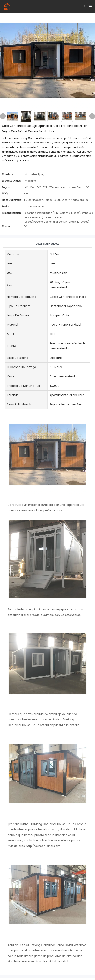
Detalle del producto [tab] (47, 244)
